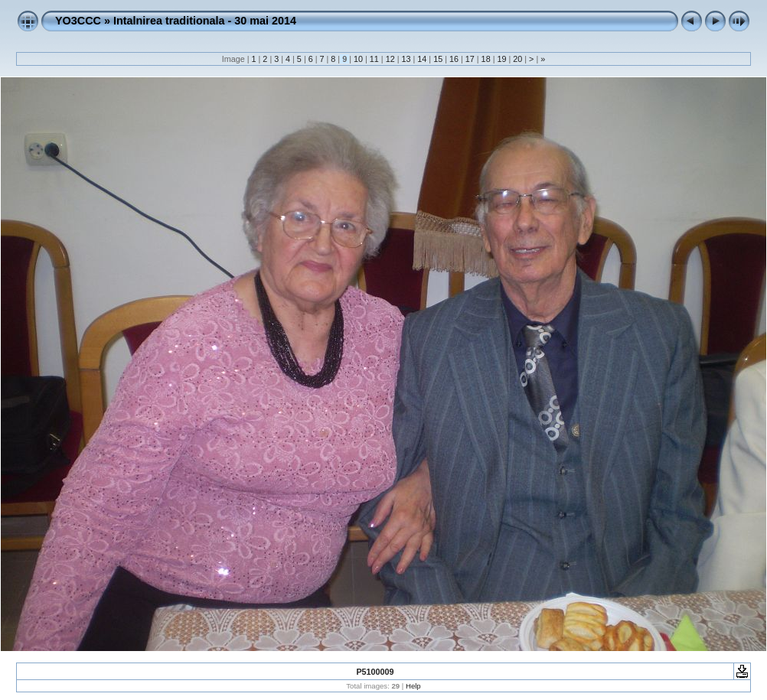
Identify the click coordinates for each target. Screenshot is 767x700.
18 (486, 59)
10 (358, 59)
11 (374, 59)
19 (501, 59)
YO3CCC (78, 21)
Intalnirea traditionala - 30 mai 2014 (205, 21)
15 (438, 59)
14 (422, 59)
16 (454, 59)
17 (470, 59)
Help (413, 686)
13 (406, 59)
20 (517, 59)
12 (390, 59)
